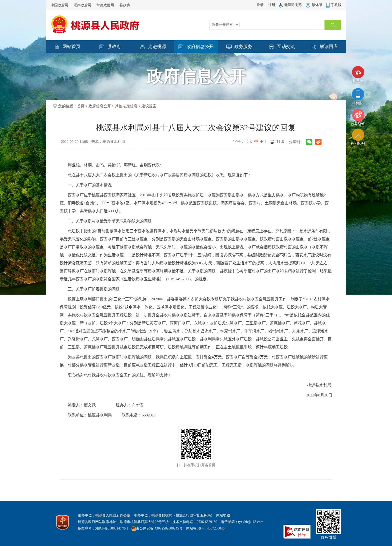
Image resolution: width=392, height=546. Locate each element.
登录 (260, 5)
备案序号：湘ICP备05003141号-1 (103, 528)
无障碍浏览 (290, 5)
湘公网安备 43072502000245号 (159, 528)
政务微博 (358, 118)
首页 (81, 106)
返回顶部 (358, 138)
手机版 (334, 5)
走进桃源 (153, 47)
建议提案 (149, 106)
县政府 (110, 47)
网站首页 (67, 47)
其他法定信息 (126, 106)
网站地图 (223, 515)
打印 (280, 142)
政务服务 (239, 47)
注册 (272, 5)
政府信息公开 (196, 47)
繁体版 (314, 5)
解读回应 (325, 47)
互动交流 (282, 47)
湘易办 (358, 76)
